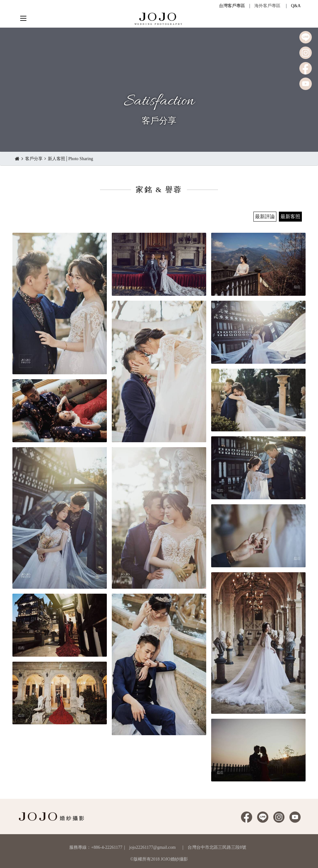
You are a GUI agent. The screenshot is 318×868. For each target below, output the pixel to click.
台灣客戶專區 (232, 6)
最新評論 (265, 216)
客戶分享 (34, 159)
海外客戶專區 (267, 6)
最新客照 (290, 216)
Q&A (296, 6)
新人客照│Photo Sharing (70, 159)
